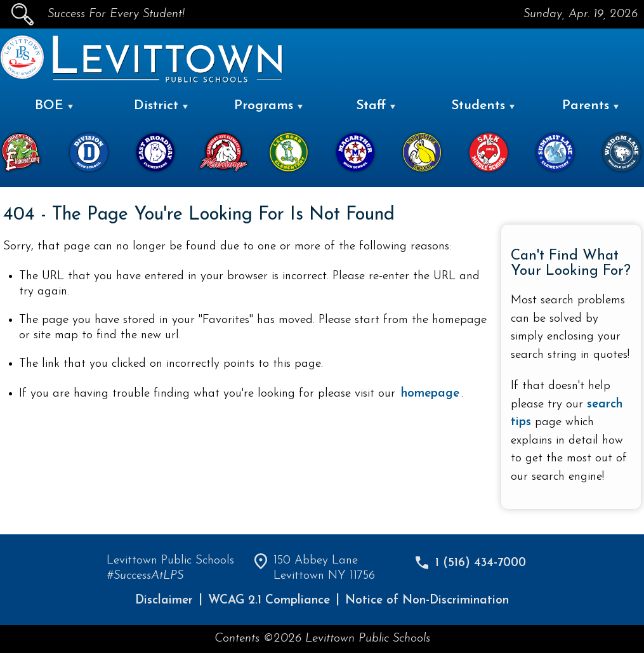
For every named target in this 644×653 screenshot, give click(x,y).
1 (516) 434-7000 (481, 563)
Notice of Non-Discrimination (427, 601)
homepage (430, 394)
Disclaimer (164, 601)
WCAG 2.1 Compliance (269, 601)
